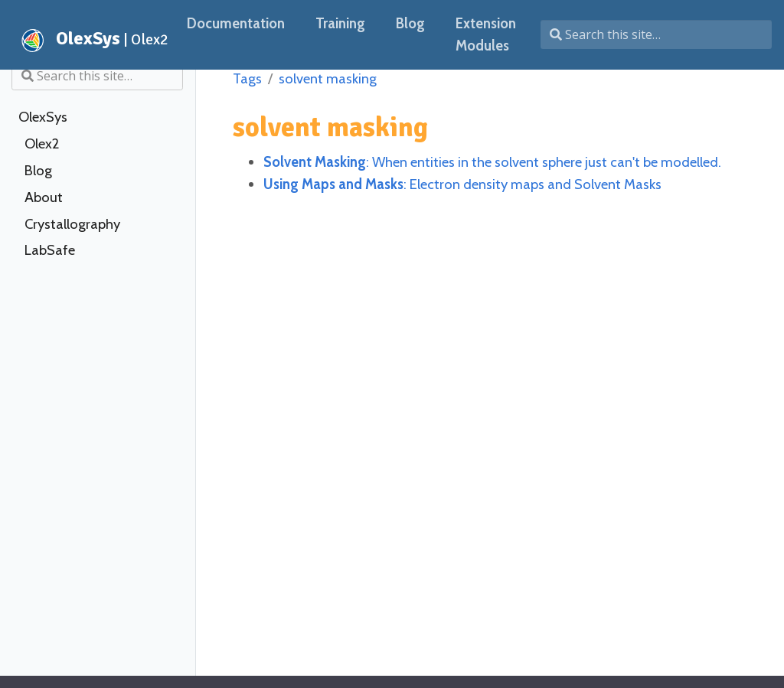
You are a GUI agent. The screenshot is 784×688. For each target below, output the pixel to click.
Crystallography (72, 224)
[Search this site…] (656, 34)
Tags (247, 78)
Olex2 (42, 144)
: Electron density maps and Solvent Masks (462, 184)
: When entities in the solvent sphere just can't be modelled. (492, 162)
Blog (38, 171)
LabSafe (50, 250)
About (44, 197)
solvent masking (328, 78)
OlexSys (43, 117)
